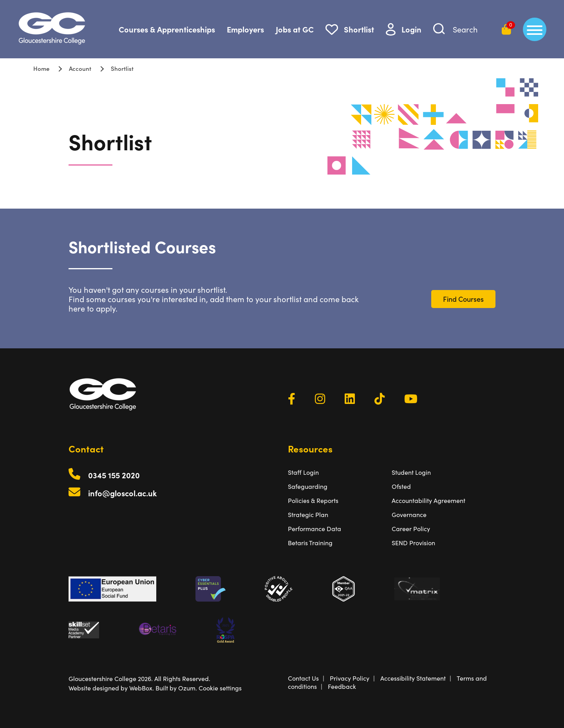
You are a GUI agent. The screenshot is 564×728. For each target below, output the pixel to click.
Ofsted (401, 486)
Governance (409, 514)
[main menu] (535, 29)
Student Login (411, 472)
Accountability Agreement (428, 500)
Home (41, 68)
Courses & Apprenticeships (167, 29)
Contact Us (303, 678)
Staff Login (303, 472)
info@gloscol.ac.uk (122, 493)
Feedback (342, 686)
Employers (245, 29)
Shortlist (359, 29)
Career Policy (411, 529)
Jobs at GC (295, 29)
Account (80, 68)
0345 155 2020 (114, 475)
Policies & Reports (313, 500)
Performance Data (315, 529)
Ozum (187, 688)
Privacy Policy (350, 678)
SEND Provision (413, 543)
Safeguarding (308, 486)
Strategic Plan (308, 514)
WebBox (141, 688)
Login (411, 29)
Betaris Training (310, 543)
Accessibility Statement (413, 678)
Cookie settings (220, 688)
